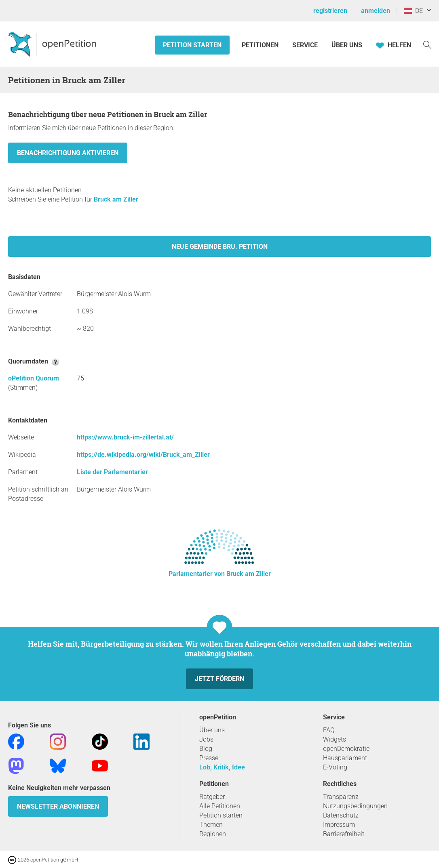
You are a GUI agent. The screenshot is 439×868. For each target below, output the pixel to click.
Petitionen (261, 45)
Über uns (212, 730)
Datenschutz (341, 815)
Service (305, 45)
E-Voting (335, 767)
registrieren (330, 11)
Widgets (335, 739)
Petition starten (192, 45)
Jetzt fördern (219, 679)
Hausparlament (345, 758)
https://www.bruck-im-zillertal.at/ (125, 437)
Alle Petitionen (220, 806)
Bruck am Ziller (116, 199)
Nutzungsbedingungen (355, 806)
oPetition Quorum (34, 378)
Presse (209, 758)
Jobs (206, 739)
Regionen (213, 834)
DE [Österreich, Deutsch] (413, 11)
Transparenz (341, 797)
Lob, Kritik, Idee (222, 767)
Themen (211, 825)
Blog (206, 749)
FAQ (329, 730)
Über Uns (347, 45)
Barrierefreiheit (344, 834)
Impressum (339, 825)
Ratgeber (212, 797)
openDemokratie (346, 749)
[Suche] (427, 44)
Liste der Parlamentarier (112, 472)
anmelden (376, 11)
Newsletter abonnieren (58, 806)
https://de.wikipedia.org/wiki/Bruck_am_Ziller (143, 455)
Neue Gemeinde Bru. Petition (220, 247)
